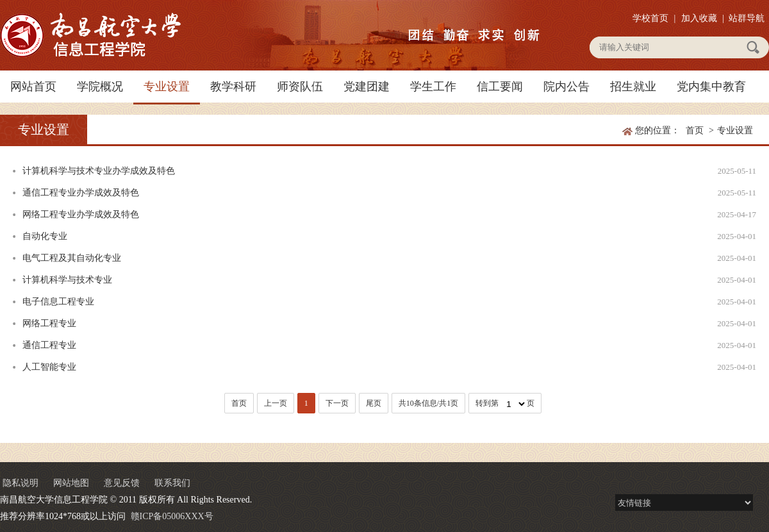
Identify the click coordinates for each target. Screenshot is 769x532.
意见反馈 (122, 483)
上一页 (276, 403)
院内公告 (566, 87)
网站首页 (33, 87)
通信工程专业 (49, 345)
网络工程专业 (49, 323)
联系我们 (172, 483)
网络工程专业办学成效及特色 (81, 214)
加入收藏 (699, 18)
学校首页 (650, 18)
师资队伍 (300, 87)
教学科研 (233, 87)
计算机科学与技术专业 (67, 280)
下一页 (337, 403)
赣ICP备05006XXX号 (172, 516)
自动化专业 (45, 236)
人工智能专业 (49, 367)
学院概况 (100, 87)
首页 (695, 130)
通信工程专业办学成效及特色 (81, 193)
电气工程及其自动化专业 (72, 258)
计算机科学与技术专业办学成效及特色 (99, 171)
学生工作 (433, 87)
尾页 (374, 403)
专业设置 (167, 87)
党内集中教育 (711, 87)
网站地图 (71, 483)
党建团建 (367, 87)
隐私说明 (21, 483)
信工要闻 (500, 87)
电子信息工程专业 (58, 302)
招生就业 (633, 87)
